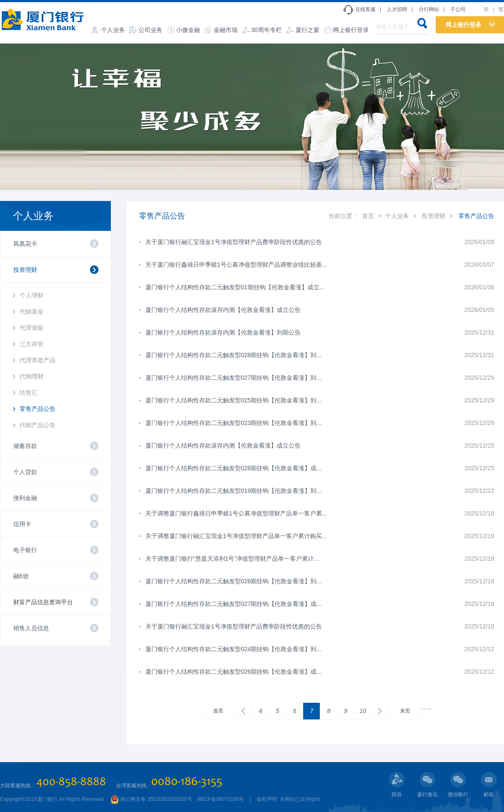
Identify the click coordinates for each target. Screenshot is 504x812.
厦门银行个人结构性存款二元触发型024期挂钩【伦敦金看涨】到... (233, 649)
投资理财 (434, 216)
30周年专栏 (266, 30)
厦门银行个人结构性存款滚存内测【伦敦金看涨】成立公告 (223, 310)
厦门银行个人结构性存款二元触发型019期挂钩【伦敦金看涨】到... (233, 491)
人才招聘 (397, 9)
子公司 (458, 9)
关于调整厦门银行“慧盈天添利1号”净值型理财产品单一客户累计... (232, 559)
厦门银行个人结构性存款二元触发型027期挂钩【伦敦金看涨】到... (233, 378)
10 (363, 711)
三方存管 (32, 344)
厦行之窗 (307, 30)
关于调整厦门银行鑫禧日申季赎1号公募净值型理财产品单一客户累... (236, 513)
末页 (405, 711)
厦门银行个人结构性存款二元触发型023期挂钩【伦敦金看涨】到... (233, 423)
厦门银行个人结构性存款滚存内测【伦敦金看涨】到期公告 (223, 332)
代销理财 (32, 376)
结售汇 (29, 393)
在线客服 (365, 9)
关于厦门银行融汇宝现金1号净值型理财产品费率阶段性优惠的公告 (234, 242)
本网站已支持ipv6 (299, 799)
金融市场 (226, 30)
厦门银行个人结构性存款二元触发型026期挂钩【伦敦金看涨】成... (233, 672)
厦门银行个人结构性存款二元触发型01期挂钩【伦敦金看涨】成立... (235, 287)
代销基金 (32, 311)
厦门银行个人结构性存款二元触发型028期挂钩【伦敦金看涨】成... (233, 468)
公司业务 (151, 30)
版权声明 (267, 799)
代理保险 (32, 328)
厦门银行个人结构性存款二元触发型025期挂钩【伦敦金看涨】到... (233, 400)
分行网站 (429, 9)
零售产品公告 (38, 409)
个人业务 (113, 30)
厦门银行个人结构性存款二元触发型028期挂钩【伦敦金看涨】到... (233, 355)
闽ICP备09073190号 (221, 799)
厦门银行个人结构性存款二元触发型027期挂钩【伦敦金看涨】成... (233, 604)
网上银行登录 (351, 30)
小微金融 (188, 30)
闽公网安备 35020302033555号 (151, 799)
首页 (368, 216)
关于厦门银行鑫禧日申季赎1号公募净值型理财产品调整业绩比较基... (236, 265)
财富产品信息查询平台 (43, 602)
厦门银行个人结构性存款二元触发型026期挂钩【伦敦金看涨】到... (233, 581)
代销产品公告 (38, 425)
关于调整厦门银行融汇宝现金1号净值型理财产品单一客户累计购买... (236, 536)
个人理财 (32, 295)
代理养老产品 (38, 360)
